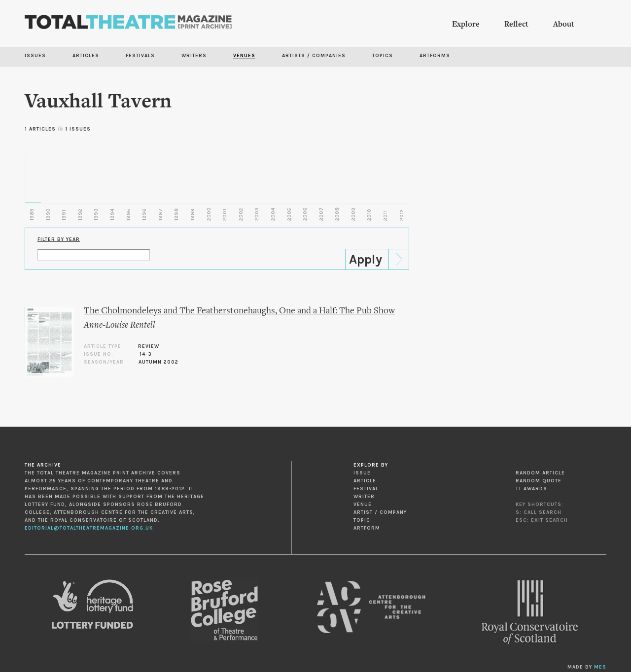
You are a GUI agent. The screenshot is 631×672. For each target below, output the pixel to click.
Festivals (140, 56)
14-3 (146, 354)
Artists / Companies (314, 56)
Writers (194, 56)
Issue (362, 473)
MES (600, 667)
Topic (362, 520)
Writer (364, 497)
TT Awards (531, 489)
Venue (363, 504)
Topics (383, 56)
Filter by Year (59, 239)
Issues (35, 56)
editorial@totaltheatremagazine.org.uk (89, 528)
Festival (366, 489)
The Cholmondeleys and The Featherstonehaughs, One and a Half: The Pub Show (239, 311)
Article (365, 481)
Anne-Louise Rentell (120, 325)
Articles (86, 56)
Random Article (540, 473)
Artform (367, 528)
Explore (466, 25)
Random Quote (539, 481)
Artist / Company (380, 512)
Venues (244, 56)
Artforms (435, 56)
